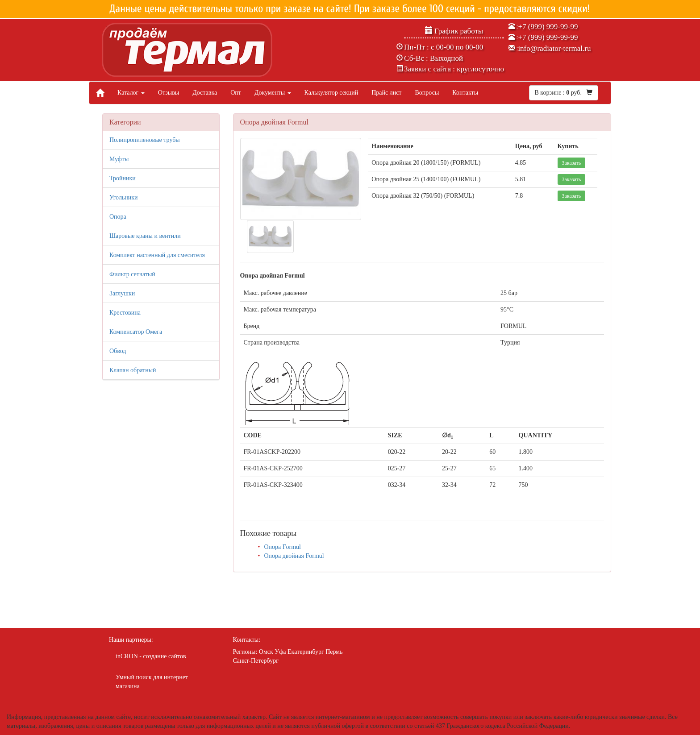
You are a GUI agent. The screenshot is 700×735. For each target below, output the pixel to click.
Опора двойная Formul (294, 556)
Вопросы (427, 93)
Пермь (334, 652)
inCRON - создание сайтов (151, 656)
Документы (273, 93)
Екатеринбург (306, 652)
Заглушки (122, 293)
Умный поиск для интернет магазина (152, 682)
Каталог (131, 93)
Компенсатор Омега (136, 332)
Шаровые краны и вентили (145, 236)
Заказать (572, 163)
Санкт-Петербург (256, 661)
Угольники (124, 197)
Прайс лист (386, 93)
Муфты (119, 159)
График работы (454, 31)
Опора (118, 217)
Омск (266, 652)
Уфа (280, 652)
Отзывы (169, 93)
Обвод (118, 351)
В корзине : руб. (564, 92)
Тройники (123, 178)
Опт (236, 93)
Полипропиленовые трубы (145, 140)
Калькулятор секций (331, 93)
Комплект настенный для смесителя (157, 255)
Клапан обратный (133, 370)
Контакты (465, 93)
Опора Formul (282, 547)
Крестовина (125, 313)
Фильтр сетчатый (132, 274)
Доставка (205, 93)
